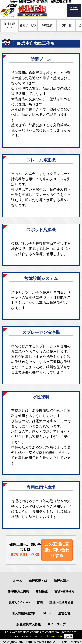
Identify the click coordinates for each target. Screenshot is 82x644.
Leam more (55, 636)
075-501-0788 (25, 555)
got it (69, 636)
